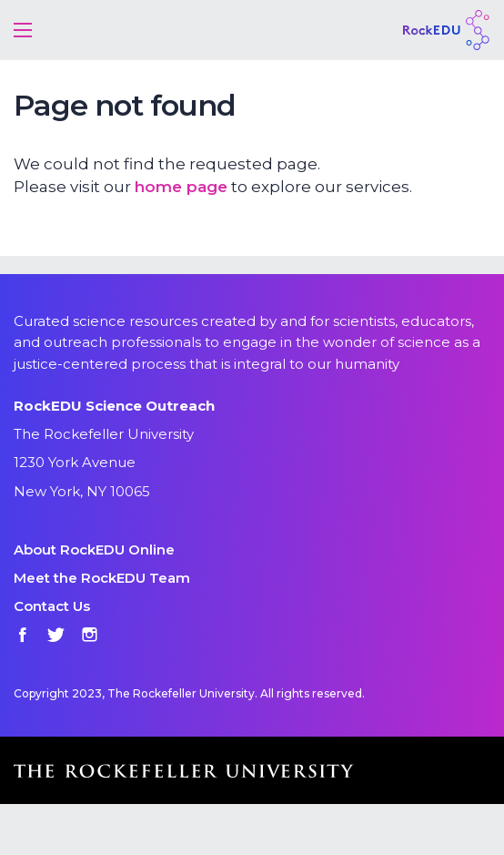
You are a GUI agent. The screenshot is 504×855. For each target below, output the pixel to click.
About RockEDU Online (94, 550)
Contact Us (52, 606)
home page (181, 187)
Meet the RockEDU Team (102, 578)
